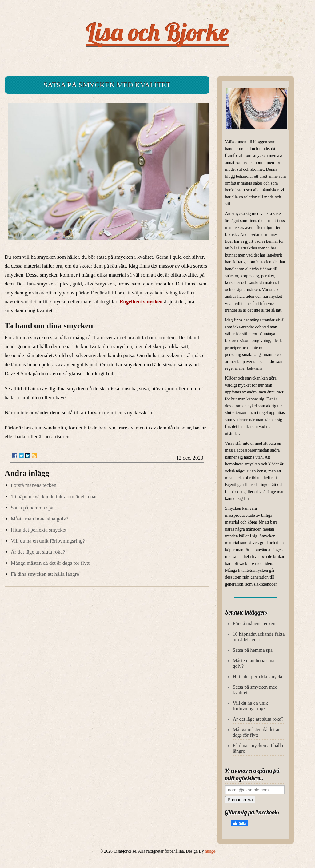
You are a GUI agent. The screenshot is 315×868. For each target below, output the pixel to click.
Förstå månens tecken (34, 485)
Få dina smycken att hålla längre (45, 574)
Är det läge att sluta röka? (38, 552)
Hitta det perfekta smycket (39, 530)
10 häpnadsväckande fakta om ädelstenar (54, 497)
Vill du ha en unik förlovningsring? (48, 541)
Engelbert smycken (141, 302)
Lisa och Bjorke (158, 32)
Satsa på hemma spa (32, 508)
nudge (210, 851)
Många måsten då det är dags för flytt (50, 563)
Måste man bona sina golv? (40, 519)
